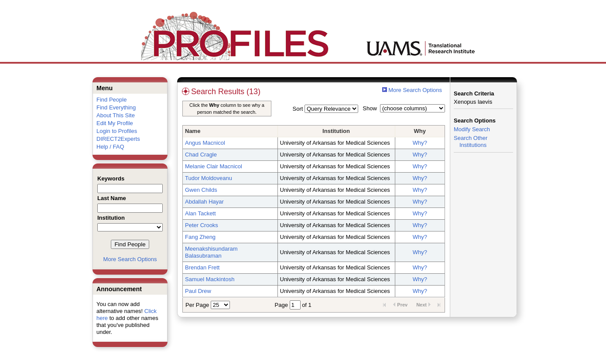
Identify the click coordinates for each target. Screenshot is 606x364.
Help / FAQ (110, 147)
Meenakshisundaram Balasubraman (211, 252)
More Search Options (130, 259)
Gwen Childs (201, 190)
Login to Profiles (117, 131)
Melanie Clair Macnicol (214, 166)
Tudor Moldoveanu (209, 178)
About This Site (116, 115)
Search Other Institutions (471, 141)
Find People (111, 100)
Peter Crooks (202, 225)
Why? (420, 143)
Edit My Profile (115, 123)
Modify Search (472, 129)
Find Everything (116, 107)
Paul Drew (198, 291)
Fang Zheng (200, 237)
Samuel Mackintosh (210, 279)
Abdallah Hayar (204, 202)
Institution (336, 131)
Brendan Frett (202, 267)
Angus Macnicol (205, 143)
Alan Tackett (200, 213)
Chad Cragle (201, 155)
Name (193, 131)
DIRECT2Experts (118, 139)
